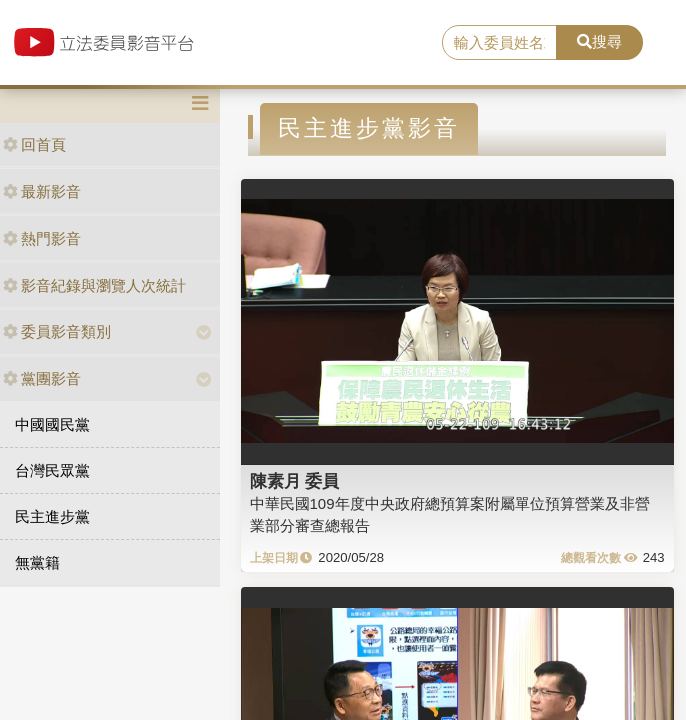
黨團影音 (42, 378)
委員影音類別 (57, 331)
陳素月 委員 (295, 481)
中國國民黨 (52, 424)
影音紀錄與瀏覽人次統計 (94, 285)
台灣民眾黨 (52, 470)
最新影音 (42, 191)
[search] (499, 43)
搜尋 (599, 41)
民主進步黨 (52, 516)
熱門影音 (42, 238)
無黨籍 (37, 562)
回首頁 (34, 144)
